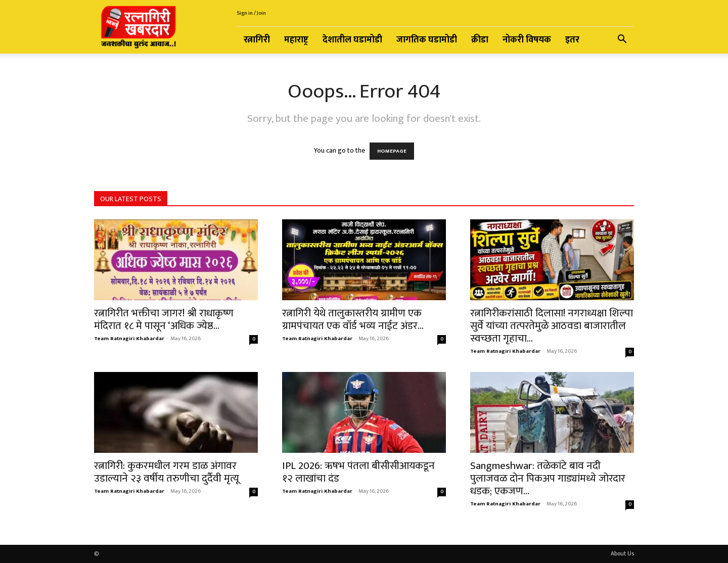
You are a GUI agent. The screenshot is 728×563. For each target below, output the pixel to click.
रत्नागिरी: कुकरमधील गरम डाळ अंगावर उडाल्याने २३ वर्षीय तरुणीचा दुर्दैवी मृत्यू (167, 472)
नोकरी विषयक (527, 40)
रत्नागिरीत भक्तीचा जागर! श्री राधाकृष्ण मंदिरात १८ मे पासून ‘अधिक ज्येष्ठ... (164, 319)
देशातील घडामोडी (352, 40)
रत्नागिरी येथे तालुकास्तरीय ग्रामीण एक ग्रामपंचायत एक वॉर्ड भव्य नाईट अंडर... (353, 319)
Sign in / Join (251, 13)
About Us (622, 553)
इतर (572, 40)
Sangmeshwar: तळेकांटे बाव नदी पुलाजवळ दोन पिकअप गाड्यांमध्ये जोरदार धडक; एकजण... (548, 478)
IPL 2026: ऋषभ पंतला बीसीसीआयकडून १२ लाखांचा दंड (358, 472)
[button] (622, 41)
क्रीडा (480, 40)
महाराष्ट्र (296, 40)
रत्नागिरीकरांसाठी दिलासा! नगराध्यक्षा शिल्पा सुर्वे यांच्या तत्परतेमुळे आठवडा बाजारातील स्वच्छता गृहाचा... (552, 326)
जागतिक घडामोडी (427, 40)
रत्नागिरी (257, 40)
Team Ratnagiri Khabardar (129, 339)
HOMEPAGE (392, 151)
